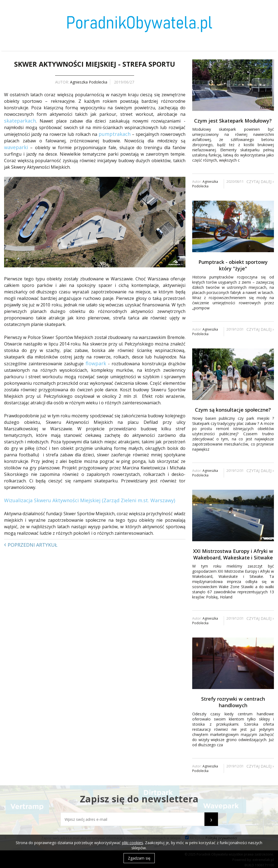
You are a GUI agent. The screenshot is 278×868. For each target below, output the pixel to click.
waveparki (16, 147)
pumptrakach (115, 134)
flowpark (96, 363)
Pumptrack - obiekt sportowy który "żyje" (233, 265)
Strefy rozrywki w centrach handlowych (233, 702)
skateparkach (20, 121)
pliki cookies (132, 843)
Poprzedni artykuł (31, 544)
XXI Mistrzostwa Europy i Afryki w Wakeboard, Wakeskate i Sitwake (233, 554)
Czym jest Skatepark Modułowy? (233, 121)
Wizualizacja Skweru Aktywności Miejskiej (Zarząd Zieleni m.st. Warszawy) (90, 500)
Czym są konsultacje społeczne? (233, 410)
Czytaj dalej (260, 181)
